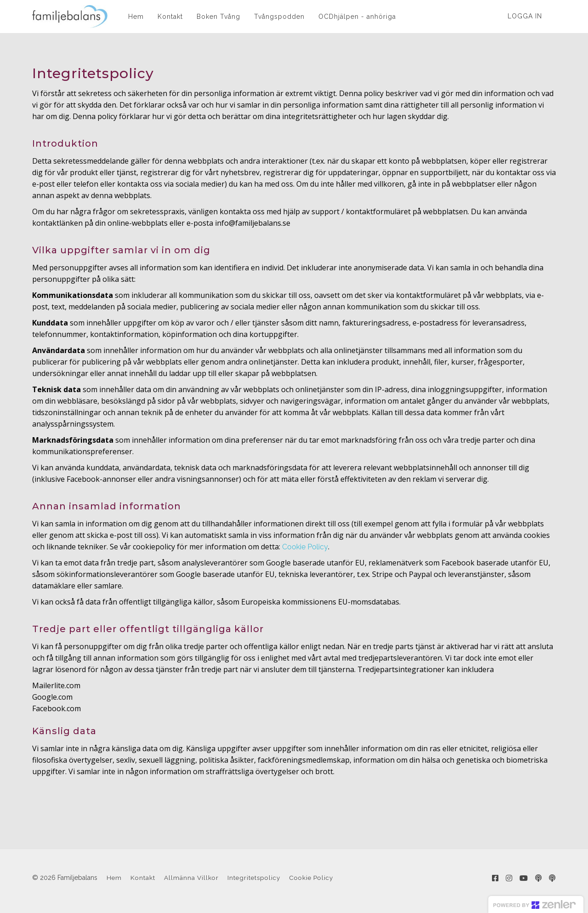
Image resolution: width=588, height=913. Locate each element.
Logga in (525, 16)
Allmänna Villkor (191, 878)
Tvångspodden (279, 17)
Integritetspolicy (254, 878)
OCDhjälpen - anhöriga (357, 17)
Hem (136, 17)
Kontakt (170, 17)
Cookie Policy (305, 547)
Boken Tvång (218, 17)
